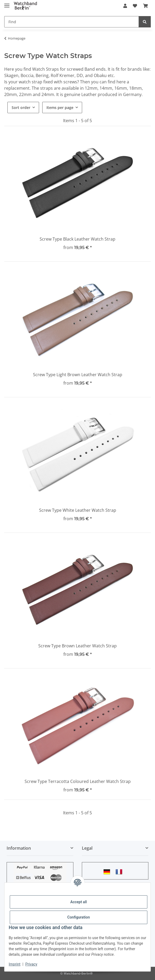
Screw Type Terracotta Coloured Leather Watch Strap (78, 781)
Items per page (60, 107)
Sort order (21, 107)
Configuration (79, 917)
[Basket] (145, 6)
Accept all (78, 902)
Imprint (15, 964)
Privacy (31, 964)
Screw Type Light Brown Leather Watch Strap (78, 375)
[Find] (72, 22)
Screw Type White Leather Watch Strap (78, 510)
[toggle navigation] (7, 3)
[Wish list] (135, 6)
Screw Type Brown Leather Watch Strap (77, 646)
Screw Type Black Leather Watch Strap (77, 239)
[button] (125, 6)
